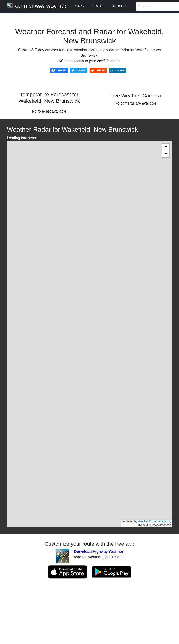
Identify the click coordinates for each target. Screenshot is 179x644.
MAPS (79, 6)
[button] (166, 147)
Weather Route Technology (154, 521)
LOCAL (98, 6)
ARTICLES (119, 6)
